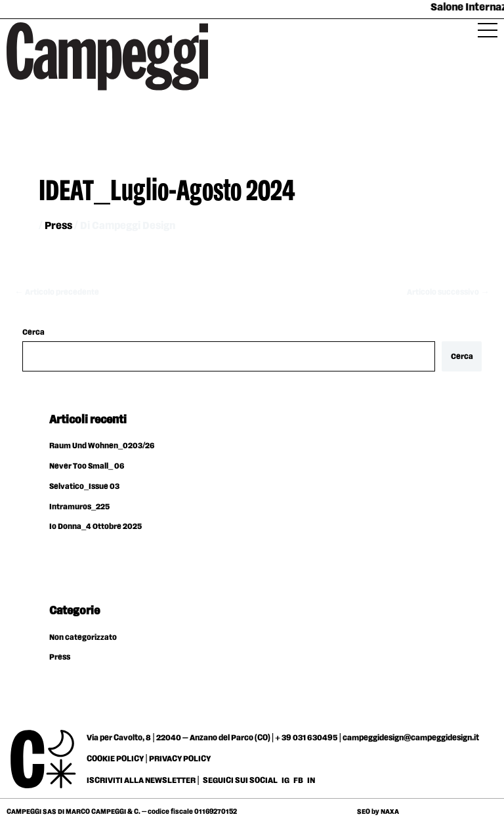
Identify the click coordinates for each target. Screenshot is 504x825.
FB (299, 780)
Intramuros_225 (79, 507)
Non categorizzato (83, 638)
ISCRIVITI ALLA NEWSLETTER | (143, 780)
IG (285, 780)
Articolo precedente (57, 292)
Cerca (33, 332)
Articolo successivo (448, 292)
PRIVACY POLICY (180, 759)
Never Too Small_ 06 (87, 466)
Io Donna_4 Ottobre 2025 (95, 527)
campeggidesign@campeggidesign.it (411, 738)
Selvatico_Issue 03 (84, 487)
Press (58, 226)
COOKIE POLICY (115, 759)
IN (311, 780)
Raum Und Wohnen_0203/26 (102, 446)
